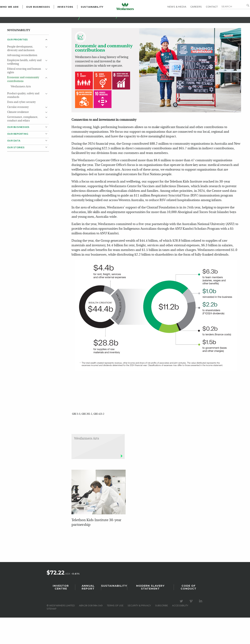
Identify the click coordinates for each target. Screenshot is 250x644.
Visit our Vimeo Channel (192, 628)
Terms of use (115, 632)
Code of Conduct (189, 614)
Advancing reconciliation (22, 78)
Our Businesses (45, 15)
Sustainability (99, 15)
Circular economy (18, 130)
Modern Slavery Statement (150, 614)
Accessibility (180, 632)
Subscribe (162, 632)
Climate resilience (18, 135)
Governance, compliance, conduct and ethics (23, 142)
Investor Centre (61, 614)
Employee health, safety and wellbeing (24, 85)
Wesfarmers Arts (21, 109)
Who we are (16, 15)
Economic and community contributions (23, 102)
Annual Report (88, 614)
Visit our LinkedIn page (201, 628)
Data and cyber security (21, 125)
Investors (72, 15)
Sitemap (52, 635)
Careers (189, 15)
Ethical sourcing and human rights (24, 93)
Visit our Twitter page (182, 628)
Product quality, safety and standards (23, 118)
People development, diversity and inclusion (21, 71)
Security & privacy (139, 632)
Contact (205, 15)
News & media (170, 15)
